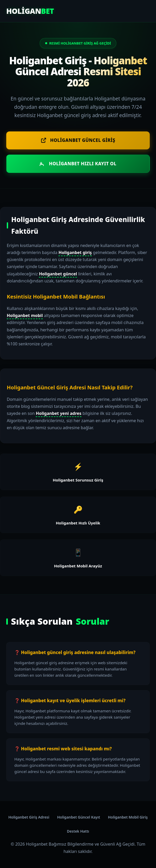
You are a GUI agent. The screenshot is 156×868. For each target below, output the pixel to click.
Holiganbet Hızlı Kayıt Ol (78, 164)
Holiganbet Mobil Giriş (128, 817)
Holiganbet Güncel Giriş (78, 140)
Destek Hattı (78, 831)
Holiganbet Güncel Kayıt (79, 817)
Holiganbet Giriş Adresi (29, 817)
